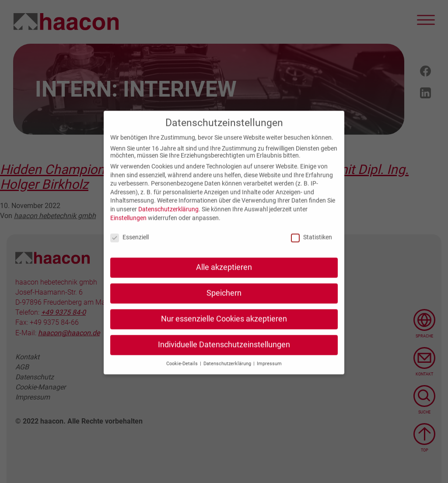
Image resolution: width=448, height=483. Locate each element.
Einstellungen (128, 224)
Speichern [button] (224, 300)
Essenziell (129, 244)
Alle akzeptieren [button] (224, 274)
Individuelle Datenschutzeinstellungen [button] (224, 351)
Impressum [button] (269, 370)
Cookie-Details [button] (183, 370)
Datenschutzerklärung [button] (228, 370)
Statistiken (311, 244)
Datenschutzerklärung (168, 215)
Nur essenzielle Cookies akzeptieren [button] (224, 325)
